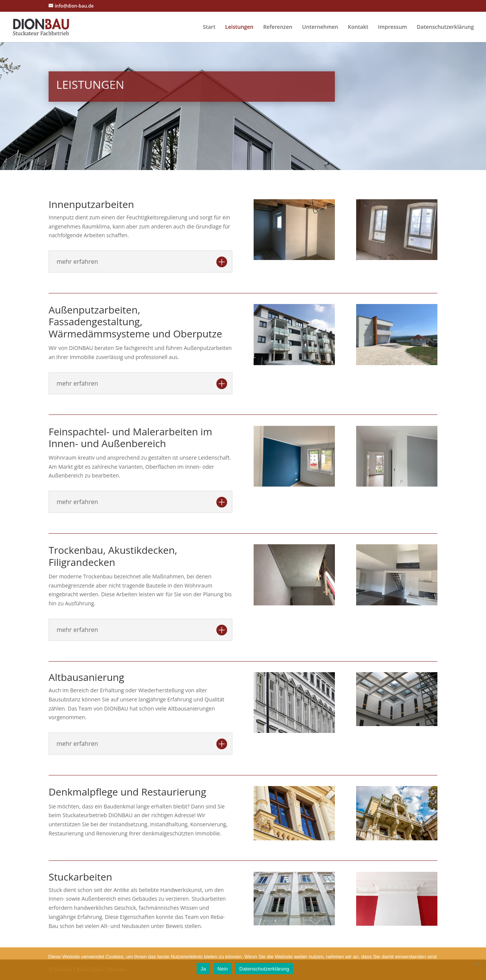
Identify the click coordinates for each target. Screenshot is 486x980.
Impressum (393, 27)
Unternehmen (320, 27)
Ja (203, 969)
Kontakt (358, 27)
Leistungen (239, 27)
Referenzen (278, 27)
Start (209, 27)
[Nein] (477, 964)
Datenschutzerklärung (445, 27)
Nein (223, 969)
